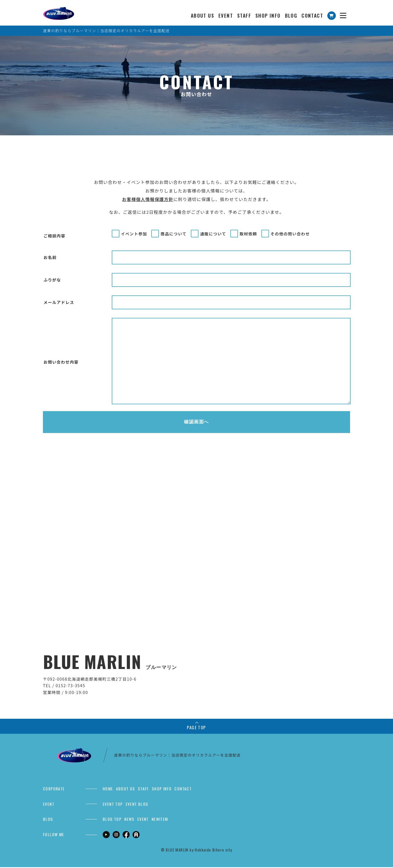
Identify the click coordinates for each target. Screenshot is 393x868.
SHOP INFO (268, 15)
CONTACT (312, 15)
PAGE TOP (196, 728)
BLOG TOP (112, 820)
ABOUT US (202, 15)
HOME (108, 789)
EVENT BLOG (137, 804)
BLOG (291, 15)
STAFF (244, 15)
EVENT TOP (113, 804)
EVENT (226, 15)
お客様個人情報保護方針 (148, 199)
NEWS (129, 820)
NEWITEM (160, 820)
